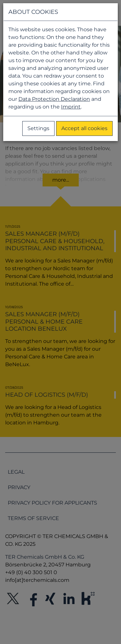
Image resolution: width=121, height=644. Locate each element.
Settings (38, 128)
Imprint (71, 107)
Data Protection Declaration (54, 99)
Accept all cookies (84, 128)
